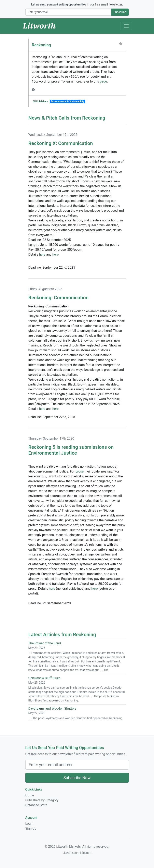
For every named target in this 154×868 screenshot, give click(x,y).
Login (29, 824)
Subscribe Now (77, 778)
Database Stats (36, 805)
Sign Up (31, 828)
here (42, 254)
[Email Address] (68, 12)
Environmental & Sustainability (67, 101)
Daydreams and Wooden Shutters (52, 708)
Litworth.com (71, 853)
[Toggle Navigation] (126, 26)
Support (86, 853)
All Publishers (40, 101)
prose (80, 471)
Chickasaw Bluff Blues (44, 678)
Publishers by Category (42, 800)
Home (30, 795)
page (103, 81)
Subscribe (120, 12)
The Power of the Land (45, 643)
